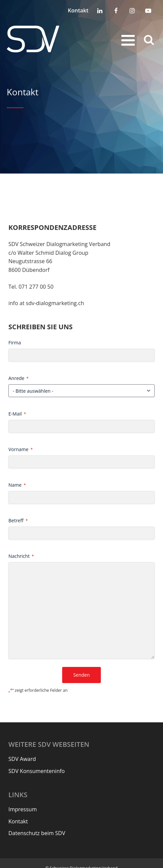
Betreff (18, 520)
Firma (15, 343)
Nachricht (21, 556)
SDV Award (22, 759)
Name (17, 485)
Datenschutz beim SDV (37, 833)
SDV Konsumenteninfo (37, 771)
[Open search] (149, 39)
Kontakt (78, 10)
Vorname (21, 449)
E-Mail (17, 414)
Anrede (18, 378)
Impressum (23, 809)
